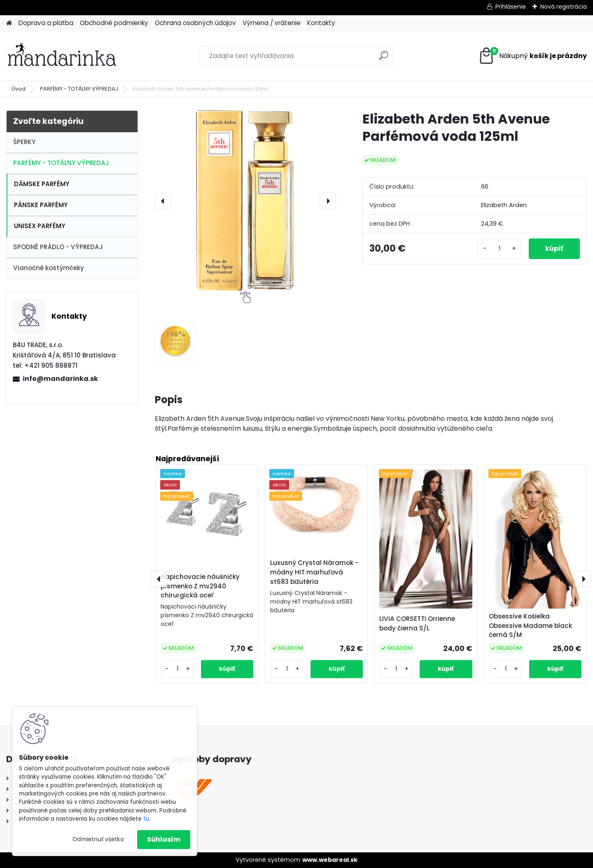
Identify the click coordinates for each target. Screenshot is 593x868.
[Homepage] (9, 23)
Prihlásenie (511, 7)
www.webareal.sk (330, 860)
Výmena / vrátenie (272, 23)
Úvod (19, 89)
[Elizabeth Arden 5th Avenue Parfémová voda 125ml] (245, 201)
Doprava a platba (46, 23)
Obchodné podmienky (114, 23)
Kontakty (321, 23)
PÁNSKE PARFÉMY (41, 205)
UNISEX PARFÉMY (40, 226)
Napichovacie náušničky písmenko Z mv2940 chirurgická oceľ (200, 586)
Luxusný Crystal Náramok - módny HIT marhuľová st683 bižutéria (314, 572)
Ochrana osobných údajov (195, 23)
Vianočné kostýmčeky (49, 268)
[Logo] (63, 56)
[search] (384, 59)
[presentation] (163, 201)
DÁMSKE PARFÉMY (42, 184)
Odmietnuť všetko (98, 839)
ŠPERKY (24, 142)
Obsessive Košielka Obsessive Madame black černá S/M (530, 626)
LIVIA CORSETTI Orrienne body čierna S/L (417, 623)
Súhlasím (164, 839)
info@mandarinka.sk (60, 379)
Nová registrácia (564, 7)
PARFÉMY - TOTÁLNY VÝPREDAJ (79, 89)
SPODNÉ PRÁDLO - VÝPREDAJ (58, 247)
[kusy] (500, 248)
